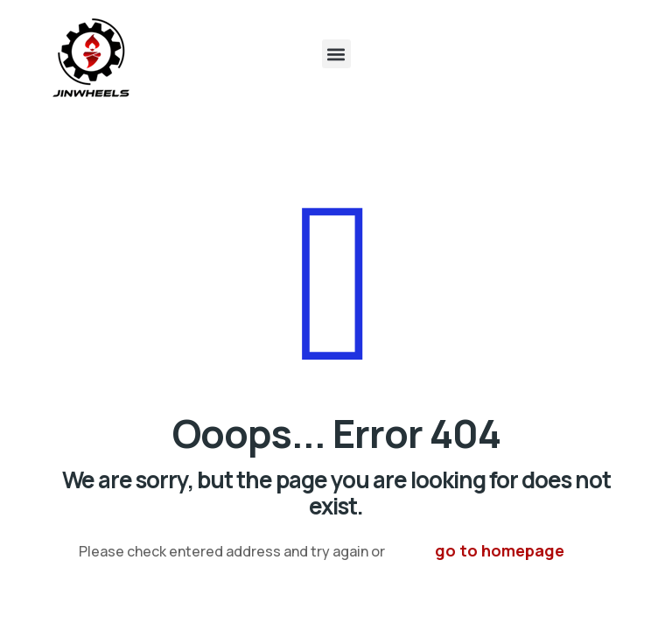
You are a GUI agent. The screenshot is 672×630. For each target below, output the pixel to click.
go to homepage (500, 550)
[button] (336, 54)
